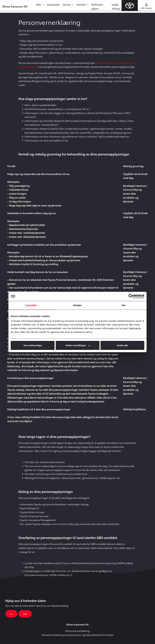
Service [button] (67, 4)
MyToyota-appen (97, 6)
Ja (11, 614)
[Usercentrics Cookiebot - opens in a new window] (131, 296)
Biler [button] (39, 4)
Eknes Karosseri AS (15, 6)
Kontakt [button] (81, 4)
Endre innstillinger (78, 345)
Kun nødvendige (33, 345)
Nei (25, 614)
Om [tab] (123, 305)
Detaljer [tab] (77, 305)
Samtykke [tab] (32, 305)
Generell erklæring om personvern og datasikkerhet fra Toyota (78, 635)
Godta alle (122, 345)
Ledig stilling (116, 6)
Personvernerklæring (77, 631)
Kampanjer (53, 4)
